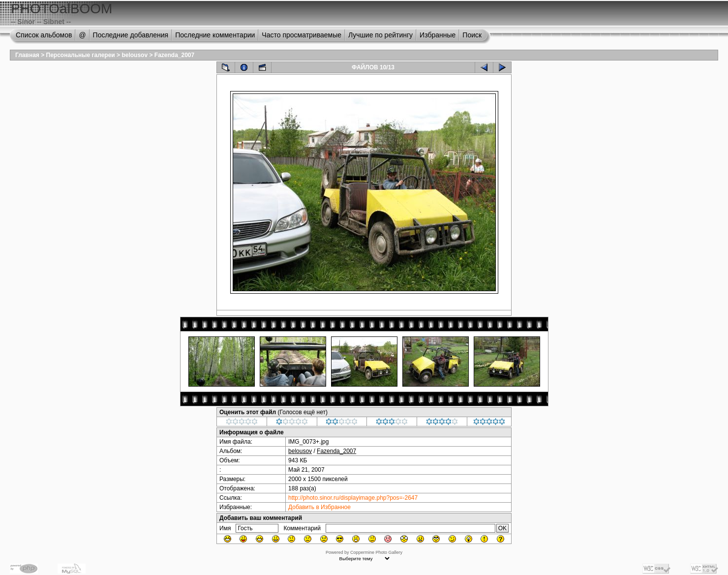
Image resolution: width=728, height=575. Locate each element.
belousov (135, 55)
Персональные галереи (81, 55)
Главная (27, 55)
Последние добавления (131, 35)
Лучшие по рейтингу (380, 35)
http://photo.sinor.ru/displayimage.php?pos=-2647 (353, 498)
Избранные (438, 35)
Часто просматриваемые (302, 35)
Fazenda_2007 (174, 55)
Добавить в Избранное (319, 507)
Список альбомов (44, 35)
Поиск (472, 35)
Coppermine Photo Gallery (376, 552)
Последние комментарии (215, 35)
